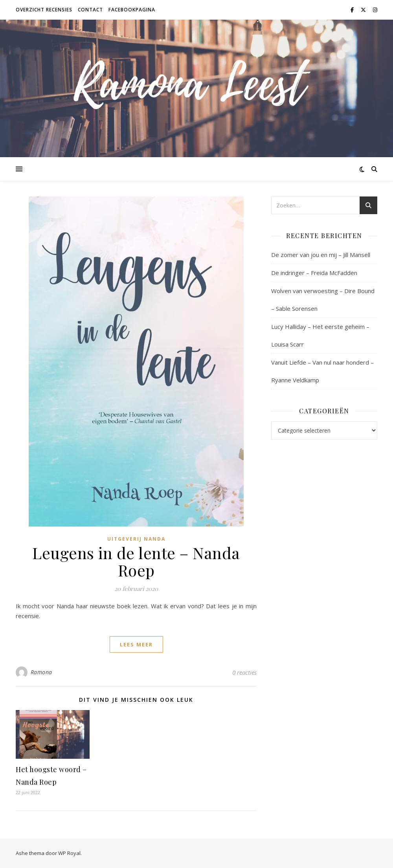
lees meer (136, 644)
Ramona (41, 672)
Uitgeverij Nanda (136, 539)
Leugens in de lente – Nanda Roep (136, 561)
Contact (90, 10)
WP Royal (69, 853)
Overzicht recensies (44, 10)
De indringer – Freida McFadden (314, 273)
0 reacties (244, 672)
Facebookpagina (132, 10)
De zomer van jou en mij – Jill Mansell (321, 255)
